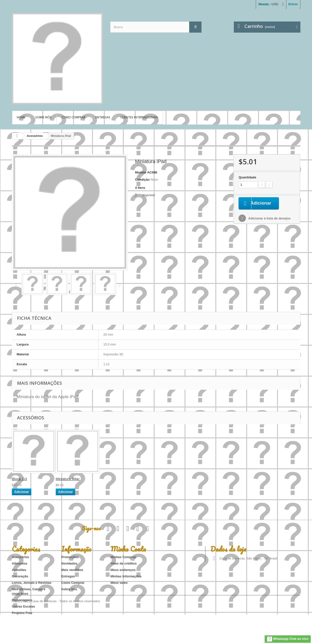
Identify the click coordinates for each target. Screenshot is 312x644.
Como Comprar (73, 117)
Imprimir (149, 195)
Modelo (141, 172)
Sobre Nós (43, 117)
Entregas (103, 117)
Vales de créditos (124, 563)
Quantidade (247, 177)
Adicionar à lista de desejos (269, 219)
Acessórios (35, 136)
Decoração (20, 576)
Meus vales (119, 583)
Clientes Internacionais (139, 117)
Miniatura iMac (68, 479)
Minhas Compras (123, 557)
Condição (142, 180)
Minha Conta (128, 549)
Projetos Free (22, 613)
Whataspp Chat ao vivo (288, 639)
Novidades (69, 563)
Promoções (70, 557)
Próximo (121, 285)
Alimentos (20, 563)
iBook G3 (19, 479)
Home (21, 117)
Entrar (293, 4)
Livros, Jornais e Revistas (32, 583)
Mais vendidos (72, 570)
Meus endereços (123, 570)
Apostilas (19, 570)
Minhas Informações (126, 576)
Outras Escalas (23, 606)
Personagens (22, 600)
